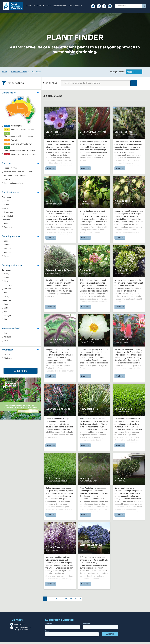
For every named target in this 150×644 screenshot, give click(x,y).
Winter (6, 247)
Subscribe (110, 636)
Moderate (7, 360)
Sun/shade (7, 295)
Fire (5, 322)
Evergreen (7, 214)
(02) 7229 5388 (19, 627)
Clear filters (20, 373)
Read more (51, 171)
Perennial (7, 229)
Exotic (6, 207)
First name (62, 628)
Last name (100, 628)
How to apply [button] (78, 7)
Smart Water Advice (19, 74)
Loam (5, 280)
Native (6, 203)
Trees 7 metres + (10, 170)
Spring (6, 243)
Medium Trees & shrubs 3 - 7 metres (18, 174)
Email (72, 636)
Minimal (6, 357)
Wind (5, 310)
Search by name (51, 85)
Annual (6, 226)
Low (5, 343)
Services (49, 7)
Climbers (7, 182)
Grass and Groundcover (13, 186)
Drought (6, 318)
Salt (5, 314)
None (5, 259)
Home (5, 74)
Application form (62, 7)
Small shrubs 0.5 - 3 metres (14, 178)
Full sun (6, 291)
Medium (6, 339)
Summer (6, 251)
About (31, 7)
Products (40, 7)
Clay (5, 284)
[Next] (45, 601)
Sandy (6, 276)
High (5, 335)
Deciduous (7, 218)
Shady (6, 299)
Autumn (6, 255)
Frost (5, 306)
